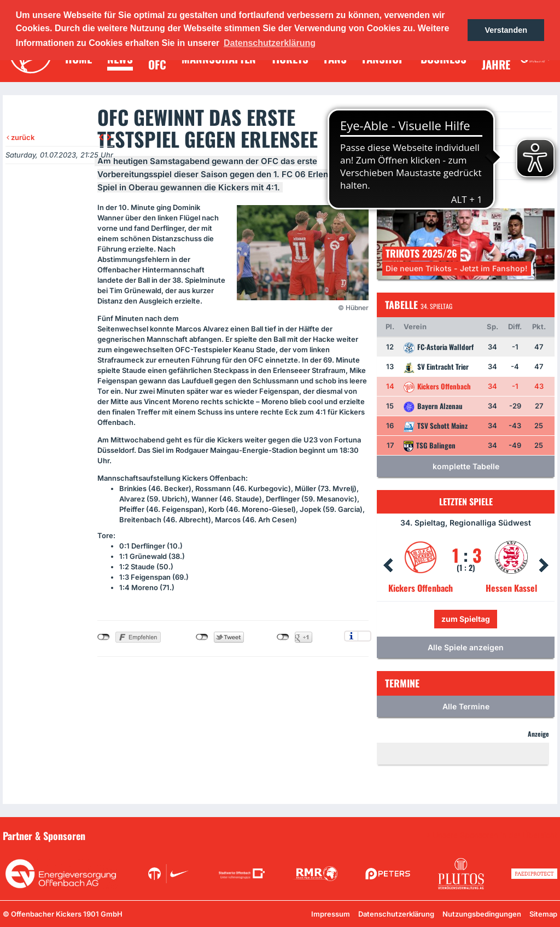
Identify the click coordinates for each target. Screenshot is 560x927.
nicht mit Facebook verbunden (104, 637)
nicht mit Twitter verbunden (202, 637)
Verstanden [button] (506, 30)
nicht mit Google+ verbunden (283, 637)
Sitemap (543, 914)
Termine (402, 137)
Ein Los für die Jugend (424, 171)
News (397, 120)
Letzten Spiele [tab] (466, 502)
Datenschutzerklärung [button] (270, 43)
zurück (21, 137)
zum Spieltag (466, 619)
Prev (388, 565)
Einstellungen (364, 636)
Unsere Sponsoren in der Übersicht (495, 835)
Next (544, 565)
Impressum (331, 914)
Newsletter (406, 154)
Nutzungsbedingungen (482, 914)
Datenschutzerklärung (396, 914)
